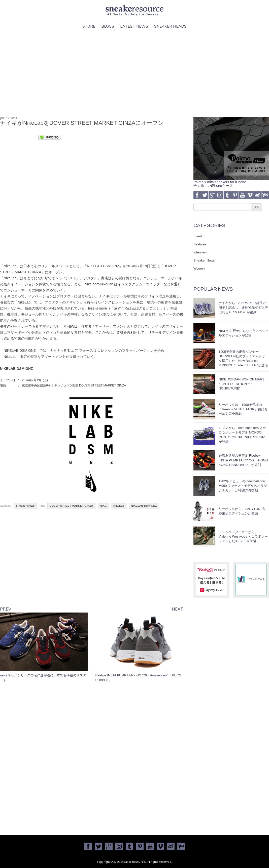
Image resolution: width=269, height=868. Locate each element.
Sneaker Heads (170, 26)
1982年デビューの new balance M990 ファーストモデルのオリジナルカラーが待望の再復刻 (243, 486)
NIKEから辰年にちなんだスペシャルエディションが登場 (244, 333)
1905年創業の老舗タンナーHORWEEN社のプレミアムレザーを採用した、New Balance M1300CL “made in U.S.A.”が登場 (244, 359)
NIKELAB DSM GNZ (144, 506)
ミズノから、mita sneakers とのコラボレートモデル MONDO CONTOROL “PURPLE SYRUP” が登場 (242, 435)
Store (89, 26)
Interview (200, 252)
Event (198, 236)
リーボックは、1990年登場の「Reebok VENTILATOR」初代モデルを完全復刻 (243, 409)
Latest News (134, 26)
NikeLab (119, 506)
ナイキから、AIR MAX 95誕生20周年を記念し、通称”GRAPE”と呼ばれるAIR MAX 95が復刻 (243, 307)
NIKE (103, 506)
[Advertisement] (134, 73)
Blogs (108, 26)
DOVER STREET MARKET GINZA (71, 506)
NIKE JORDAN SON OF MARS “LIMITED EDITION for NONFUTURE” (242, 384)
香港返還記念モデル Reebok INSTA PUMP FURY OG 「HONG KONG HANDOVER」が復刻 (243, 460)
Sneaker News (25, 506)
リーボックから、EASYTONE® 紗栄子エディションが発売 (242, 511)
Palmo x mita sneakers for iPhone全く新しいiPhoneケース (231, 182)
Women (199, 268)
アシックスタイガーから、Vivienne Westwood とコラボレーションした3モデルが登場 (243, 536)
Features (200, 244)
